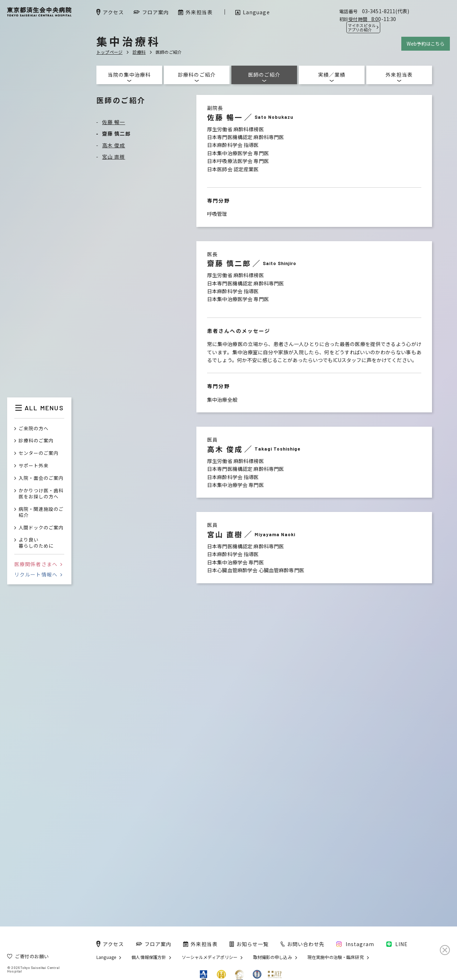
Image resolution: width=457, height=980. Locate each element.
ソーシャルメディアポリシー (210, 957)
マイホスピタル (362, 27)
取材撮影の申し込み (273, 957)
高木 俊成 (114, 145)
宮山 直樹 (114, 157)
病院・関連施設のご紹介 (41, 512)
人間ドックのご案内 (41, 528)
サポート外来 (34, 466)
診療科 (139, 52)
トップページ (109, 52)
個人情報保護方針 (149, 957)
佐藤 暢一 (114, 122)
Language (106, 957)
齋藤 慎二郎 (116, 133)
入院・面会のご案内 (41, 478)
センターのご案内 (39, 453)
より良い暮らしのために (36, 543)
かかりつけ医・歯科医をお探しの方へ (41, 494)
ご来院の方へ (34, 429)
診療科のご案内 (36, 441)
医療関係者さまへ (38, 564)
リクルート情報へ (38, 574)
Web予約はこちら (426, 44)
